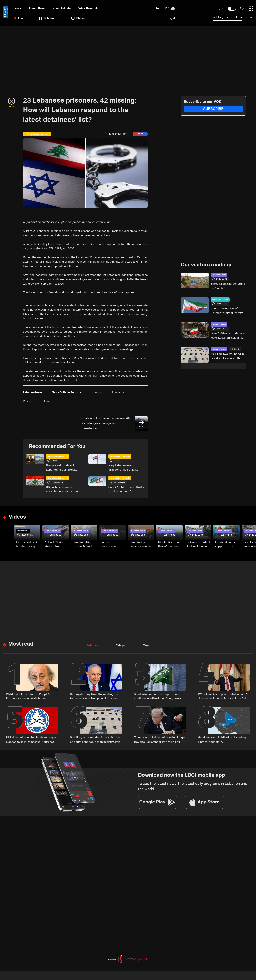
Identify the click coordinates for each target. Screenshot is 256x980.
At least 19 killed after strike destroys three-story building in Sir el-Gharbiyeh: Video (55, 545)
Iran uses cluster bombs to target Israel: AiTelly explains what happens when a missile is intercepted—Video (27, 545)
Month (147, 645)
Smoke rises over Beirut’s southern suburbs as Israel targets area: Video (170, 545)
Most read (21, 644)
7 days (120, 645)
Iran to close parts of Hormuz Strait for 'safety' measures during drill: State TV (227, 311)
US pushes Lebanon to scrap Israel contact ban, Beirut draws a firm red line (63, 490)
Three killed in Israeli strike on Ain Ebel (228, 286)
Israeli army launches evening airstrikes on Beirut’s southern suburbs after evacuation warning (141, 545)
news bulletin (62, 9)
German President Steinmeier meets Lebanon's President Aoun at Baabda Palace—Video (198, 545)
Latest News (37, 9)
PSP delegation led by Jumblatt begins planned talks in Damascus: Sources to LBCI (31, 740)
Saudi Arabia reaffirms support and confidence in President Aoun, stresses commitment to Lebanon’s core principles (159, 697)
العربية (172, 18)
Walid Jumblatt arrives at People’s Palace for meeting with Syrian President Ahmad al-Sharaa (28, 697)
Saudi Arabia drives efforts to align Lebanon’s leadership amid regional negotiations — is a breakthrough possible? (126, 490)
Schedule (47, 18)
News (18, 9)
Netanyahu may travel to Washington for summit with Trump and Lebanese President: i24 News (94, 697)
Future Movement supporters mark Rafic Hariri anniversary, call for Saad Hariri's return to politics (227, 545)
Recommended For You (57, 447)
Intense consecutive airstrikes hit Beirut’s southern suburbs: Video (112, 545)
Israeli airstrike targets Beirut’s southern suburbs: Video (85, 545)
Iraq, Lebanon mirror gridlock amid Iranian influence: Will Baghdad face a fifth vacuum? (123, 468)
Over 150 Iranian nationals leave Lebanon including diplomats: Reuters (228, 336)
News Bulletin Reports (57, 456)
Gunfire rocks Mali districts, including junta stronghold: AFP (222, 740)
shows (78, 18)
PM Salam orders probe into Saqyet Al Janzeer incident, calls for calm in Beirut (224, 696)
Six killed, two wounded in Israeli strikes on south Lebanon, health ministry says (227, 357)
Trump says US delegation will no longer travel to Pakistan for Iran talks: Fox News (160, 740)
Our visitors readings (207, 265)
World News (23, 531)
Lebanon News (219, 275)
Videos (17, 517)
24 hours (92, 645)
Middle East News (220, 300)
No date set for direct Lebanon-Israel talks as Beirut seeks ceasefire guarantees (61, 468)
